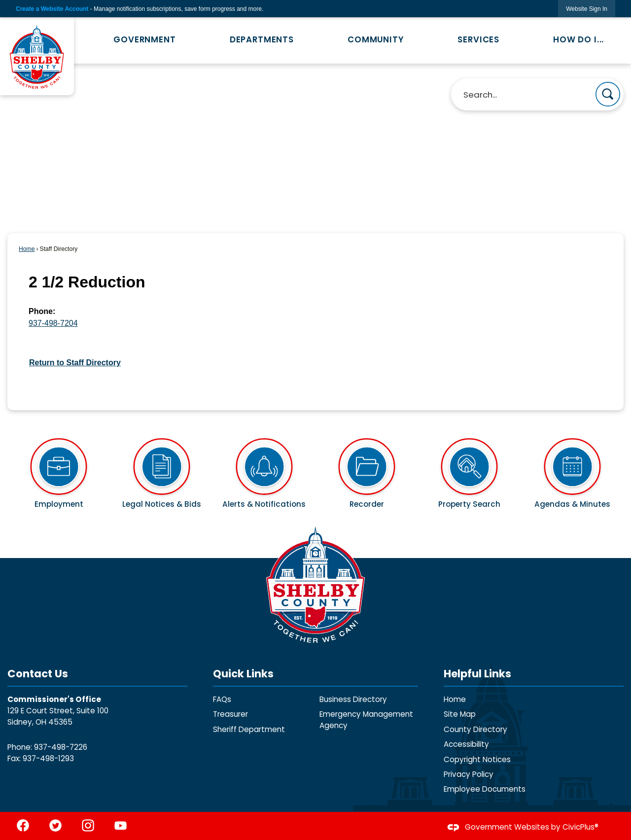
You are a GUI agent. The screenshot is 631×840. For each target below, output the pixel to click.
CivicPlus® (580, 827)
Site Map (460, 714)
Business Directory (353, 699)
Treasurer (230, 714)
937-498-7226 (61, 747)
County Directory (475, 729)
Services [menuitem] (478, 39)
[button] (608, 94)
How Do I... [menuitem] (578, 39)
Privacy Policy (469, 774)
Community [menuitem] (376, 39)
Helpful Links (477, 674)
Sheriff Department (249, 729)
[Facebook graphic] (23, 825)
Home (27, 249)
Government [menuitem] (144, 39)
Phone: (42, 311)
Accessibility (466, 744)
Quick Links (243, 674)
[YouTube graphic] (121, 825)
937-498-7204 (53, 323)
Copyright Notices (477, 759)
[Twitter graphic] (55, 825)
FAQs (222, 699)
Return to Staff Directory (75, 363)
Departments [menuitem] (262, 39)
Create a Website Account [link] (52, 9)
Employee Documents (485, 789)
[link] (587, 9)
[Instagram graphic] (88, 825)
